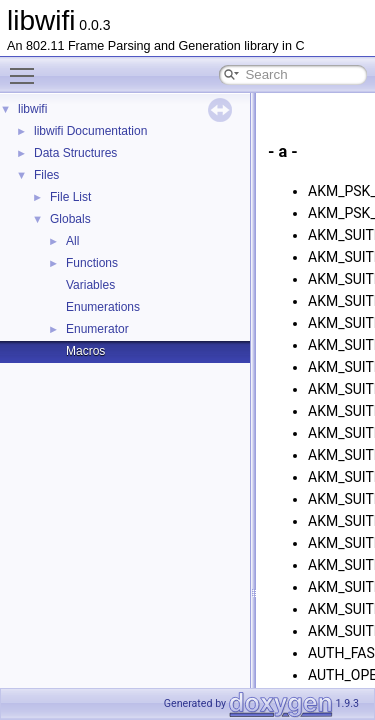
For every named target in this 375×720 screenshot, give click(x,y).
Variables (90, 285)
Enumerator (97, 329)
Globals (70, 219)
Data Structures (75, 153)
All (72, 241)
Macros (85, 351)
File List (70, 197)
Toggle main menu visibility (27, 67)
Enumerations (103, 307)
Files (46, 175)
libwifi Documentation (90, 131)
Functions (92, 263)
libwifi (32, 109)
